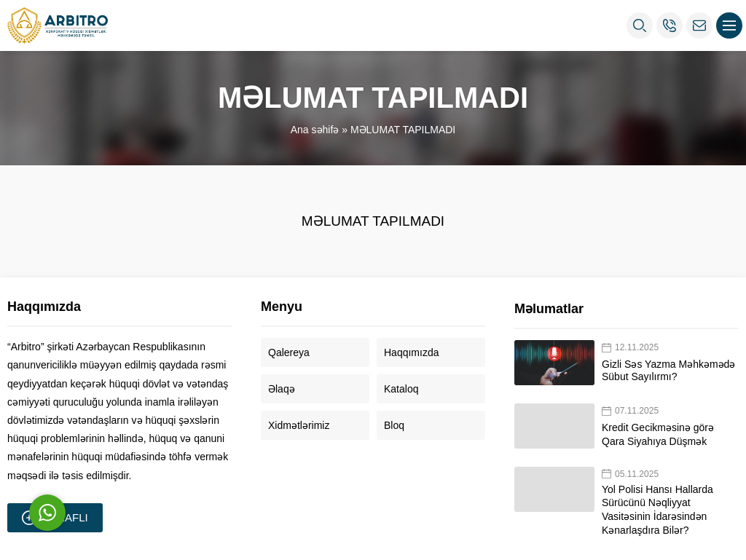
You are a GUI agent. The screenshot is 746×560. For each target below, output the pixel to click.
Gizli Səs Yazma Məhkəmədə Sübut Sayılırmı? (668, 370)
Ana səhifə (315, 130)
